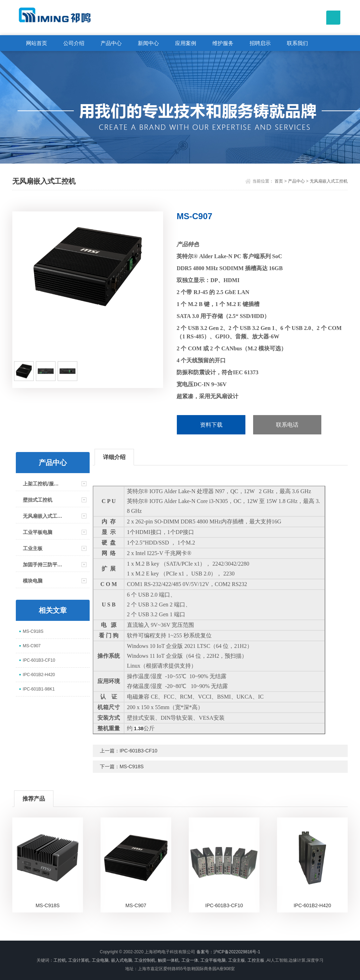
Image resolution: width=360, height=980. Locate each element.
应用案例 (186, 43)
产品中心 (111, 43)
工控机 (60, 960)
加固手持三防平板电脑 (43, 565)
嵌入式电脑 (122, 960)
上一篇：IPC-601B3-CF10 (128, 751)
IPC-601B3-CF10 (39, 660)
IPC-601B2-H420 (39, 675)
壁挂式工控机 (38, 500)
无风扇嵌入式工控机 (329, 181)
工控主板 (256, 960)
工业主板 (33, 548)
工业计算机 (79, 960)
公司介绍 (74, 43)
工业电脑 (100, 960)
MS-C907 (32, 646)
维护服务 (223, 43)
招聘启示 (260, 43)
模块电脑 (33, 581)
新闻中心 (148, 43)
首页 (279, 181)
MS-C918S (33, 631)
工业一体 (190, 960)
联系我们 (297, 43)
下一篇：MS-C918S (122, 766)
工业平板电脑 (38, 532)
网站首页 (37, 43)
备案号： (205, 952)
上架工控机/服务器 (43, 484)
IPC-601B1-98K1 (39, 689)
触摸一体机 (168, 960)
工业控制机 (145, 960)
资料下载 (211, 425)
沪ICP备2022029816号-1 (237, 952)
